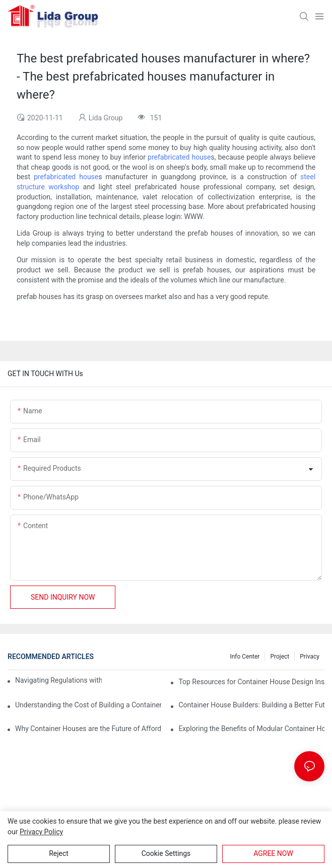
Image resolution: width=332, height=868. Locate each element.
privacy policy (41, 832)
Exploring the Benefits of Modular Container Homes (251, 729)
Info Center (245, 657)
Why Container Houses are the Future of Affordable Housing (88, 729)
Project (280, 657)
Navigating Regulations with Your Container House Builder (58, 680)
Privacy (310, 657)
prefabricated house (179, 157)
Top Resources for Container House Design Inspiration (251, 682)
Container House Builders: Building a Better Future (251, 705)
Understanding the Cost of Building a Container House (88, 705)
